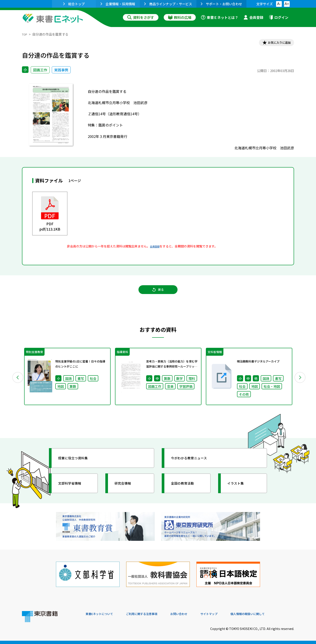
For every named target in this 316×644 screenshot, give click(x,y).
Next (300, 384)
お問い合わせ (194, 614)
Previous (16, 384)
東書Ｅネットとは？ (220, 17)
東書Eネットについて (102, 614)
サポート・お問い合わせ (221, 4)
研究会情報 (127, 492)
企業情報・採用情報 (118, 4)
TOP (25, 34)
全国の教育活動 (187, 492)
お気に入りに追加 (275, 43)
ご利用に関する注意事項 (152, 614)
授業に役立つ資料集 (78, 467)
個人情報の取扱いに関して (273, 614)
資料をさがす (141, 17)
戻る (158, 295)
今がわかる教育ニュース (195, 467)
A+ (287, 4)
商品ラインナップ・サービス (168, 4)
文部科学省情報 (74, 492)
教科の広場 (180, 17)
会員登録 (253, 17)
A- (279, 4)
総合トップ (74, 4)
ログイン (278, 17)
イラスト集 (239, 492)
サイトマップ (228, 614)
